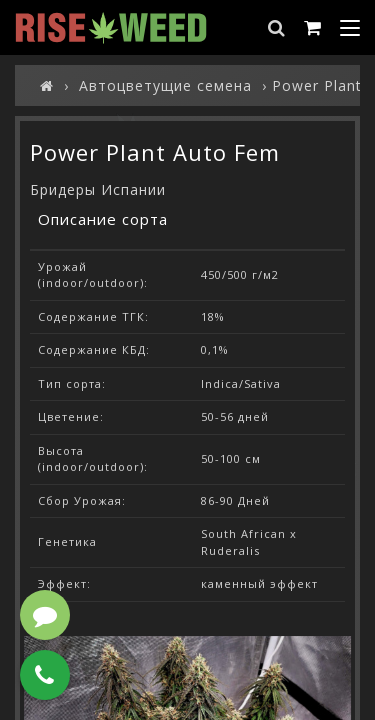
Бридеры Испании (98, 189)
